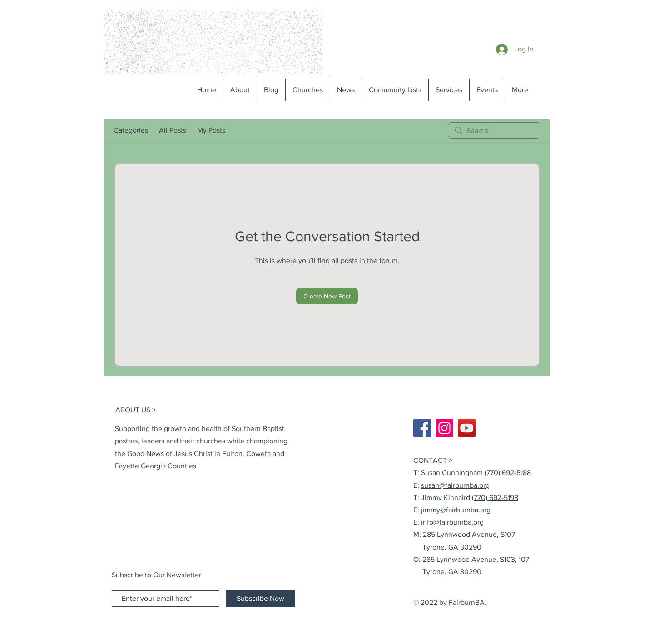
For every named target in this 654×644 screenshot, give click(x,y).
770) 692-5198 (496, 498)
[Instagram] (444, 428)
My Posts (211, 130)
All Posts (173, 130)
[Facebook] (422, 428)
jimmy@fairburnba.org (456, 510)
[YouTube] (467, 428)
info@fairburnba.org (452, 522)
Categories (131, 130)
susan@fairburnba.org (455, 485)
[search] (494, 130)
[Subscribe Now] (260, 599)
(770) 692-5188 (508, 473)
